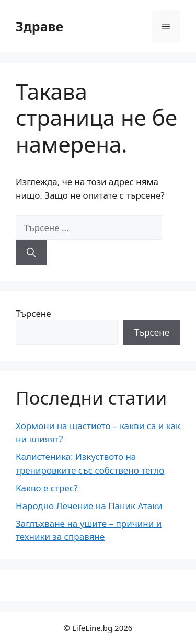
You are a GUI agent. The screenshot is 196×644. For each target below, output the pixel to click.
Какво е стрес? (47, 488)
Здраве (39, 26)
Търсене (33, 313)
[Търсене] (31, 252)
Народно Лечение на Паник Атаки (89, 506)
